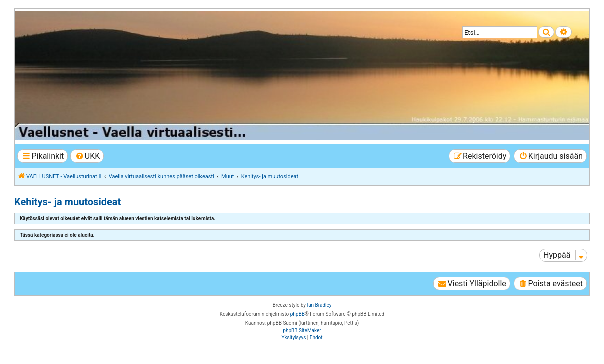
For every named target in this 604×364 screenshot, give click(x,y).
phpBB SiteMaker (302, 331)
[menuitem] (87, 156)
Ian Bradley (319, 305)
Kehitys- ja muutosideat (67, 202)
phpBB (297, 314)
